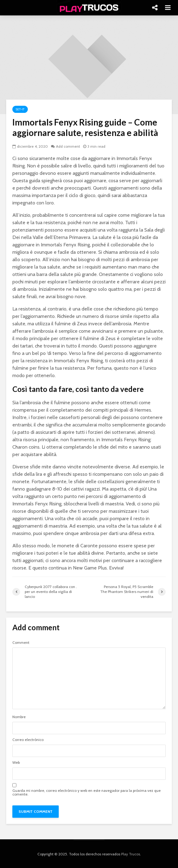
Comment (21, 643)
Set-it (20, 109)
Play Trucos (131, 854)
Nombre (19, 717)
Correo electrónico (28, 740)
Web (16, 763)
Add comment (68, 146)
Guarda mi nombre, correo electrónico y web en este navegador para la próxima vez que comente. (87, 792)
